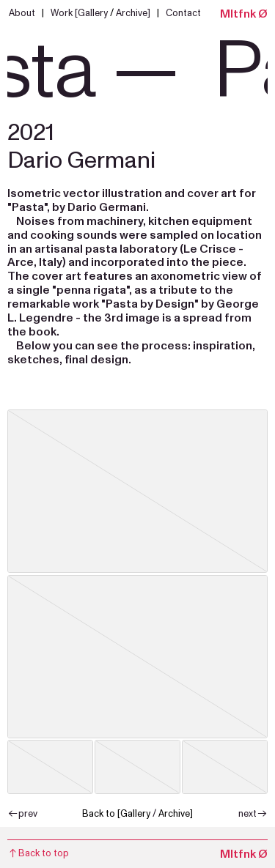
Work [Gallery (80, 13)
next (253, 814)
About (24, 13)
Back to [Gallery (116, 814)
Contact (183, 13)
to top (38, 853)
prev (22, 814)
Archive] (132, 13)
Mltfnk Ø (244, 14)
